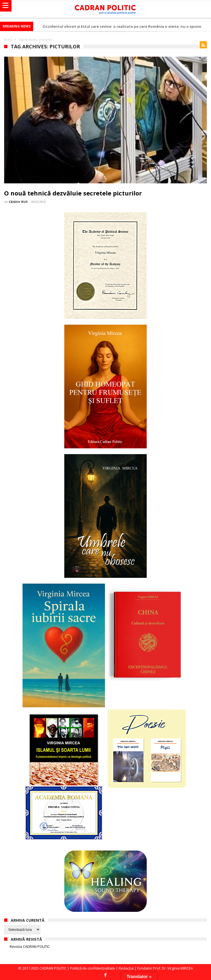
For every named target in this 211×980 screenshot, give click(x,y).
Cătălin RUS (18, 202)
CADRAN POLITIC (53, 968)
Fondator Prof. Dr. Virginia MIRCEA (165, 968)
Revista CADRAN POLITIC (30, 946)
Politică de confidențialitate (93, 968)
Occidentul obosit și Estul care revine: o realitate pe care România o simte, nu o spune (122, 26)
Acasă (8, 39)
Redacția (126, 968)
